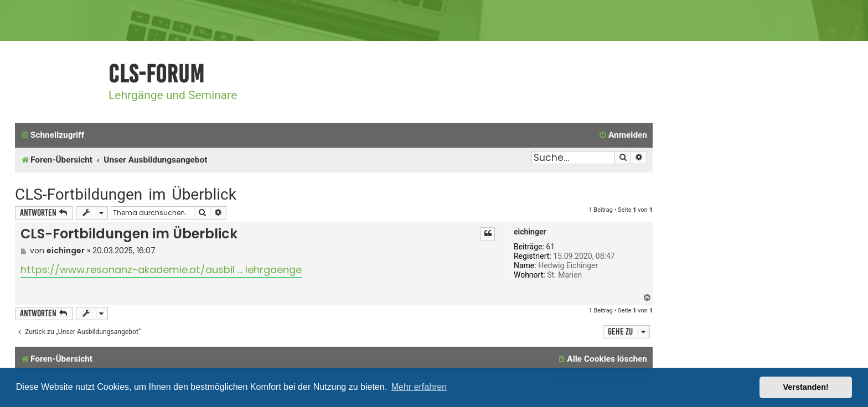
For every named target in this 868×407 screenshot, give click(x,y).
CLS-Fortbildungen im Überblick (126, 194)
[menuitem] (623, 135)
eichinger (530, 232)
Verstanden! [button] (806, 387)
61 (550, 247)
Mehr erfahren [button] (419, 387)
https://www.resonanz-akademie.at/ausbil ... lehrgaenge (161, 270)
